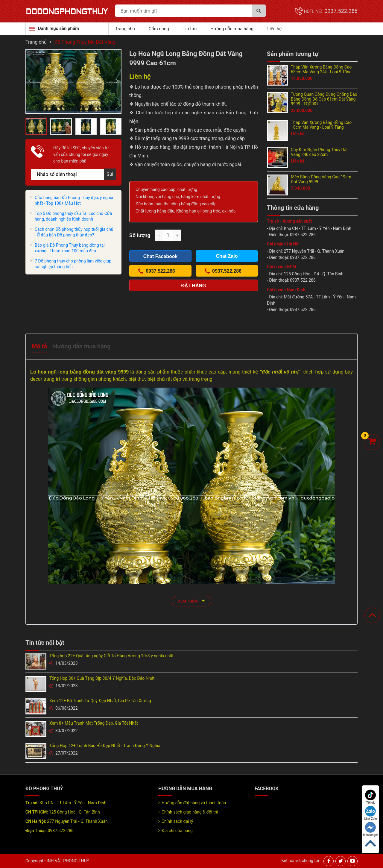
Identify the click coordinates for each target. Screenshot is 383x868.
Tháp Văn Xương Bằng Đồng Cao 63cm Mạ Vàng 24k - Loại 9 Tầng (321, 69)
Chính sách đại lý (177, 821)
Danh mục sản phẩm (58, 28)
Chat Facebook (161, 256)
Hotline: (331, 11)
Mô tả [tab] (39, 346)
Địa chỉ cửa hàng (177, 831)
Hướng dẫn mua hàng (232, 29)
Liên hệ (274, 29)
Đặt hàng (194, 286)
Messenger (370, 829)
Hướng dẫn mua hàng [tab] (82, 346)
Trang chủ (125, 29)
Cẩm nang (159, 29)
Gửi (110, 174)
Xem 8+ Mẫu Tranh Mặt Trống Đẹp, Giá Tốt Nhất (94, 723)
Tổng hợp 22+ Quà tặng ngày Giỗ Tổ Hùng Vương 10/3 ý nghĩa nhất (111, 656)
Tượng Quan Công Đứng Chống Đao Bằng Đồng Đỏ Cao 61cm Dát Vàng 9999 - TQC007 (324, 99)
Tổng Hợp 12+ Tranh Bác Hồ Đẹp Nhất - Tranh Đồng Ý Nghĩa (105, 746)
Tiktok (370, 797)
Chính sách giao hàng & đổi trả (190, 812)
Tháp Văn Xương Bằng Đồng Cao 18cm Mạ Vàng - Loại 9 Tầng (321, 125)
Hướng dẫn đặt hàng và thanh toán (194, 803)
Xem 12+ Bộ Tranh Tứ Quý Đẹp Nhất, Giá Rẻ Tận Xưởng (100, 701)
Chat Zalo (370, 813)
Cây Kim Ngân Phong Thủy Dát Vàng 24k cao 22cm (319, 152)
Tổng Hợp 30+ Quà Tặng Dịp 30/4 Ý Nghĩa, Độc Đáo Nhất (102, 678)
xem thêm (191, 601)
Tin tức (190, 29)
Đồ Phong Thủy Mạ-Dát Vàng (85, 42)
